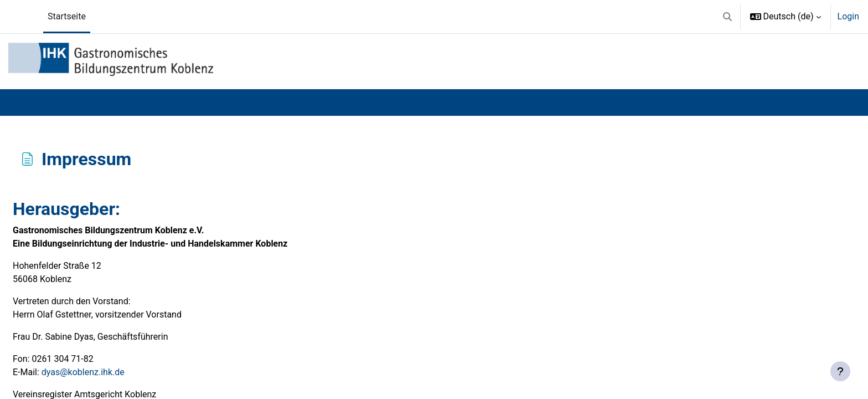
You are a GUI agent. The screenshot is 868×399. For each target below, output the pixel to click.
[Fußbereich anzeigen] (840, 371)
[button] (727, 17)
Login (848, 16)
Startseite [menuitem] (67, 16)
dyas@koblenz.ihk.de (83, 372)
